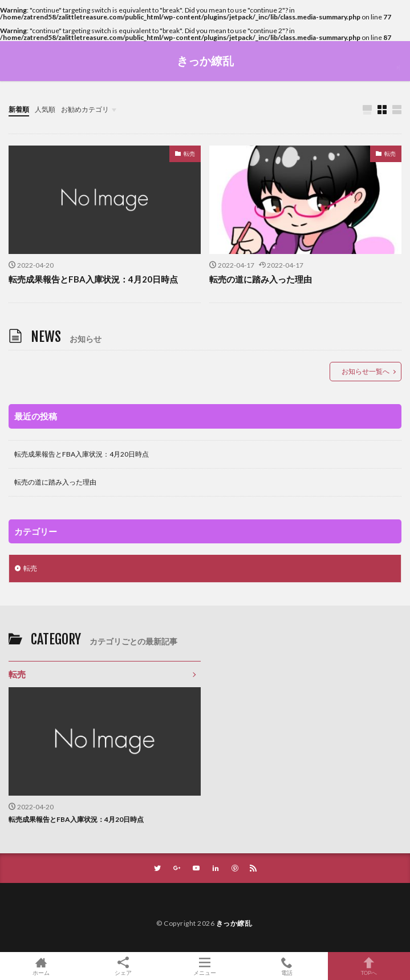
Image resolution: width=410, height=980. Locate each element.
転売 (189, 154)
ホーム (41, 966)
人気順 (45, 109)
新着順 (19, 109)
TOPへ (369, 966)
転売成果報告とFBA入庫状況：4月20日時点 (93, 279)
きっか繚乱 (205, 61)
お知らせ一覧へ (366, 371)
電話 (287, 966)
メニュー (205, 966)
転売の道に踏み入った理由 (261, 279)
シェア (123, 966)
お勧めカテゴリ (85, 109)
